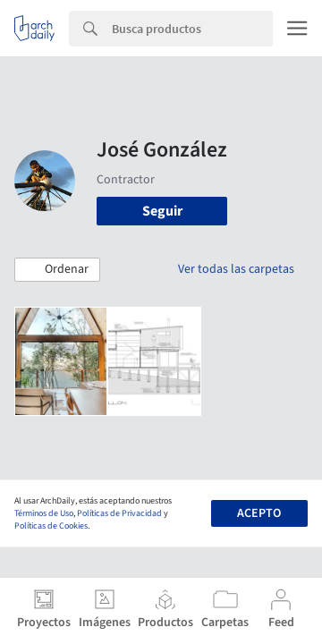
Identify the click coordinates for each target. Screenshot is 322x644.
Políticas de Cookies (51, 526)
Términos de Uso (44, 513)
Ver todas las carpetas (236, 269)
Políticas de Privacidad (119, 513)
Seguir (162, 211)
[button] (57, 270)
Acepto (259, 513)
